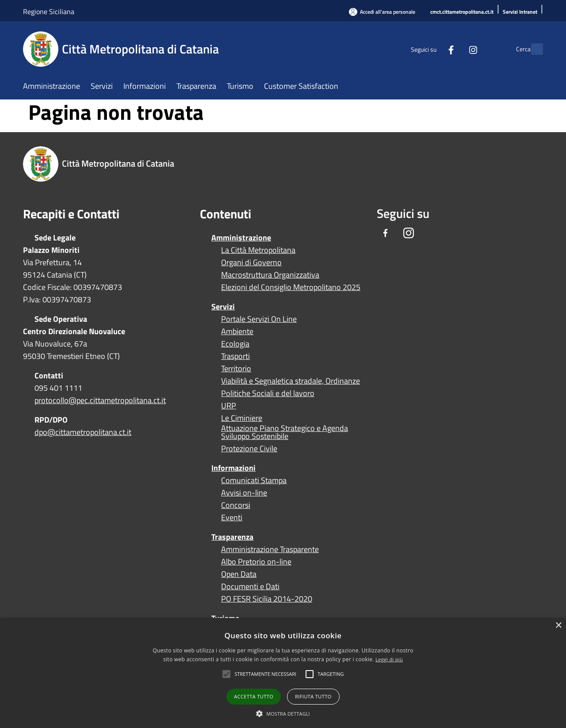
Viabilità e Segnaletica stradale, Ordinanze (291, 381)
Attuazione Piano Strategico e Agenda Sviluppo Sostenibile (285, 432)
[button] (265, 674)
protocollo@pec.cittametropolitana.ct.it (100, 400)
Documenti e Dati (250, 587)
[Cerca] (532, 49)
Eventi (232, 518)
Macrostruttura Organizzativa (270, 275)
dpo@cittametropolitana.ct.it (83, 432)
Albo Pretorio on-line (256, 562)
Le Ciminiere (242, 418)
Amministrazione (241, 238)
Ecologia (235, 344)
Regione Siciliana (49, 11)
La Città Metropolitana (258, 250)
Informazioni (233, 468)
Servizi (223, 307)
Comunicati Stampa (254, 480)
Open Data (239, 574)
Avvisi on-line (244, 493)
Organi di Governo (251, 263)
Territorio (236, 369)
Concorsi (236, 505)
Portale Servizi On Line (259, 319)
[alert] (283, 673)
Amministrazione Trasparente (270, 549)
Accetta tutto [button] (254, 696)
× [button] (558, 626)
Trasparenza (232, 537)
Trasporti (235, 356)
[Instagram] (454, 49)
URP (229, 406)
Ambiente (237, 332)
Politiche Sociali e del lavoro (268, 393)
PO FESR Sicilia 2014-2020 (267, 599)
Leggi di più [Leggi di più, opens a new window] (389, 659)
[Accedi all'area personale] (382, 12)
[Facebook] (432, 49)
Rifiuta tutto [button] (313, 696)
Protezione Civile (249, 449)
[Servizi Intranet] (520, 12)
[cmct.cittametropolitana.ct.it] (462, 12)
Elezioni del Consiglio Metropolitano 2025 (291, 287)
